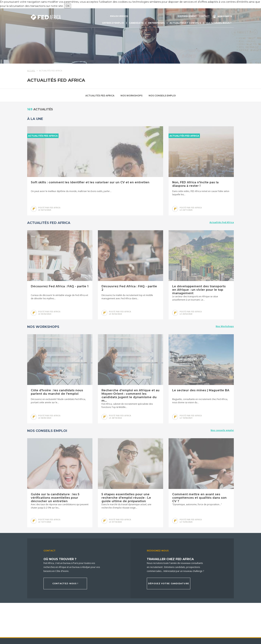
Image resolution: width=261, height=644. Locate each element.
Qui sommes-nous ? (219, 23)
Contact (204, 16)
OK (68, 6)
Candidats (136, 23)
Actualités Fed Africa (100, 96)
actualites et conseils (185, 23)
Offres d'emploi (113, 23)
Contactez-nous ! (65, 583)
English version (119, 16)
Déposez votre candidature (169, 583)
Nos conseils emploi (162, 96)
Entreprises (156, 23)
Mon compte (225, 16)
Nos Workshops (131, 96)
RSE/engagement (187, 16)
